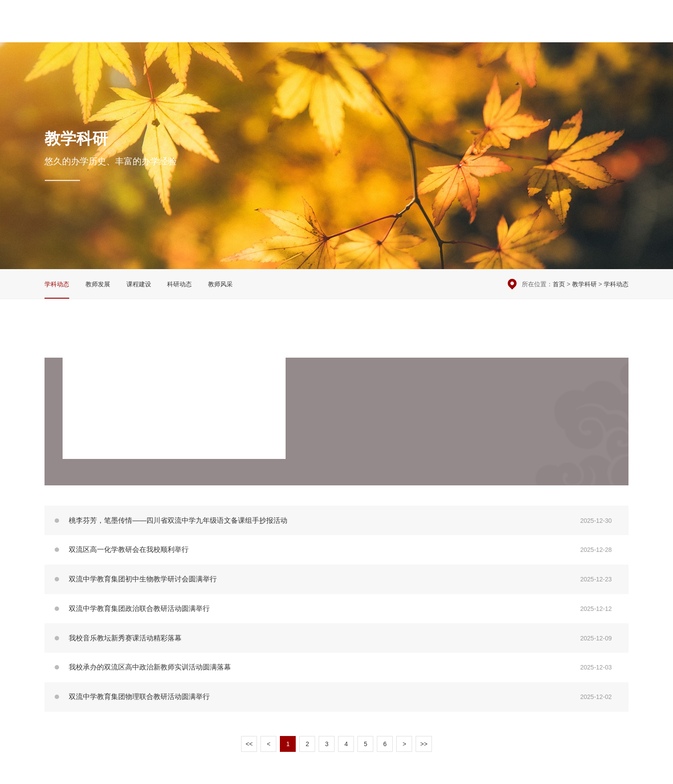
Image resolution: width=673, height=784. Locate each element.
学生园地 (503, 31)
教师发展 (98, 284)
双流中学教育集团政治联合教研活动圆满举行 (336, 609)
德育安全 (387, 31)
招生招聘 (581, 31)
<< (249, 744)
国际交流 (542, 31)
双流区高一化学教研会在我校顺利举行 (336, 550)
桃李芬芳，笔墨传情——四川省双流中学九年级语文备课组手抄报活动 (336, 520)
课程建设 (139, 284)
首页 (559, 284)
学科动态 (57, 284)
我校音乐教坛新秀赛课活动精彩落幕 (336, 638)
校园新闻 (348, 31)
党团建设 (465, 31)
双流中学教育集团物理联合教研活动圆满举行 (336, 697)
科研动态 (179, 284)
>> (424, 744)
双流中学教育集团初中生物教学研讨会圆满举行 (336, 579)
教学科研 (426, 31)
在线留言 (572, 13)
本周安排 (538, 13)
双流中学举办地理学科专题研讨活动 (174, 388)
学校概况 (309, 31)
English (617, 31)
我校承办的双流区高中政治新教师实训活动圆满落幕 (336, 668)
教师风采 (220, 284)
